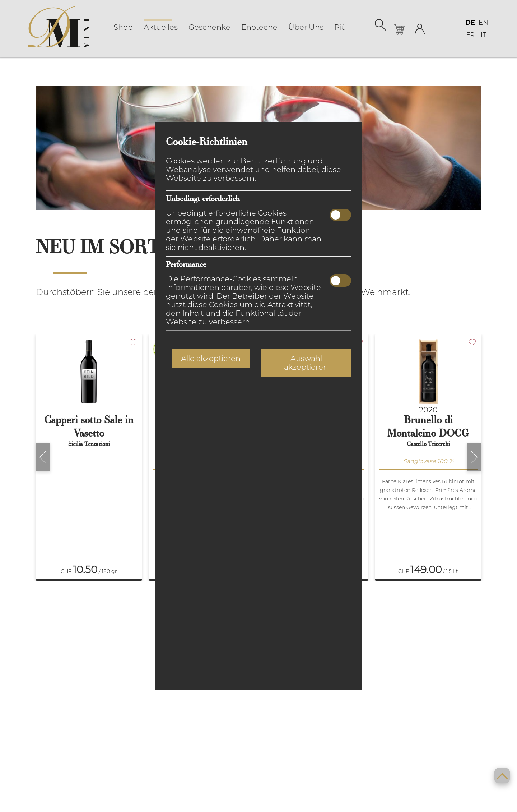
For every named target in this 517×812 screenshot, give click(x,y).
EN (483, 23)
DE (470, 23)
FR (470, 35)
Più (340, 27)
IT (483, 35)
